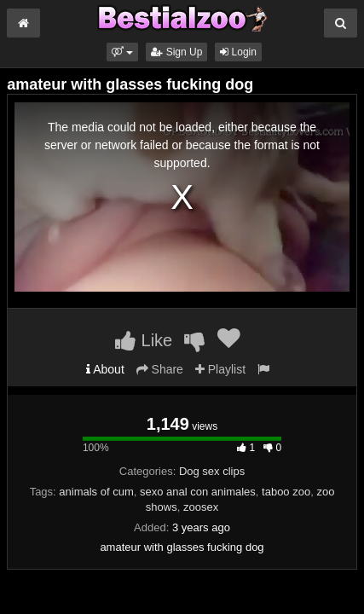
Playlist (220, 369)
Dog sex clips (212, 471)
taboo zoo (286, 492)
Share (160, 369)
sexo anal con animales (198, 492)
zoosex (201, 507)
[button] (122, 52)
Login (238, 52)
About (105, 369)
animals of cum (96, 492)
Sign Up (176, 52)
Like (144, 340)
